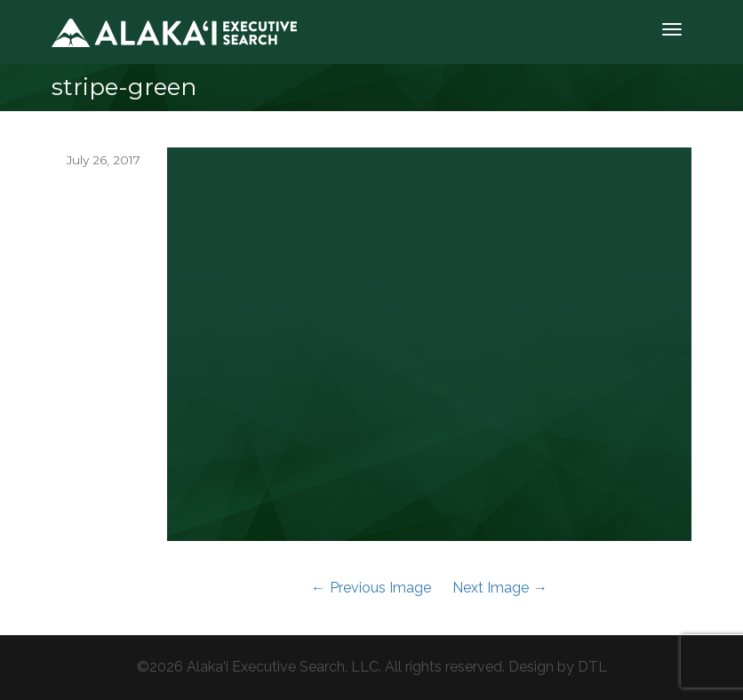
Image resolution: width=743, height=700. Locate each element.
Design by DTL (558, 667)
